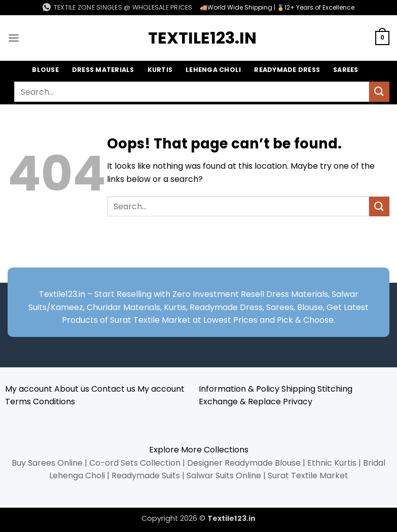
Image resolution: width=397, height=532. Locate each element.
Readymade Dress (288, 70)
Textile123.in (199, 38)
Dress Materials (102, 70)
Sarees (348, 70)
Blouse (44, 70)
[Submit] (379, 92)
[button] (14, 38)
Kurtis (160, 70)
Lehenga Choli (214, 70)
